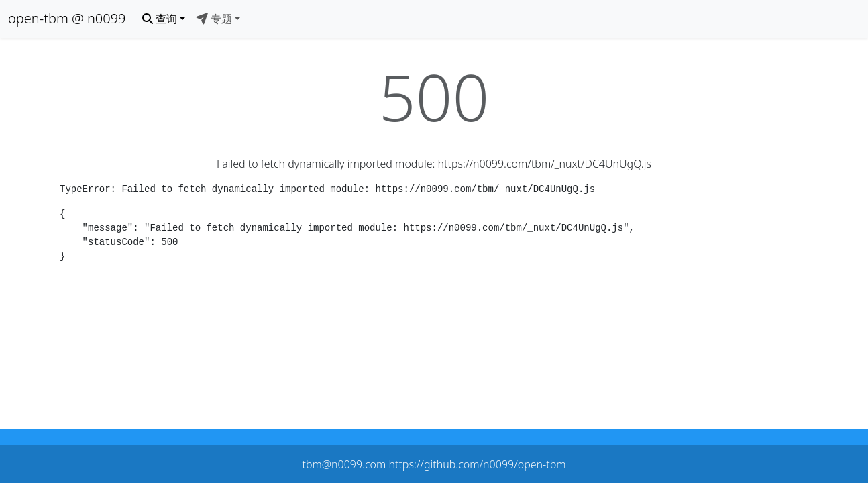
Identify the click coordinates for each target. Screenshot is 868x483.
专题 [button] (214, 19)
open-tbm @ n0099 (67, 18)
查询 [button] (160, 19)
